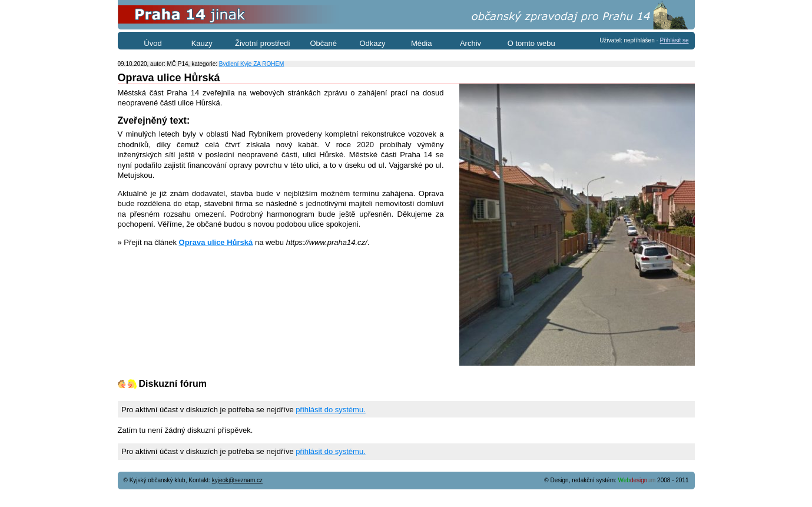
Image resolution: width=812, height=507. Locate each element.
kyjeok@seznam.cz (237, 480)
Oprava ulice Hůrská (216, 242)
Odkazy (372, 43)
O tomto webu (531, 43)
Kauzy (202, 43)
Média (421, 43)
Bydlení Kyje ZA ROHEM (252, 64)
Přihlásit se (675, 40)
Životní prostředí (263, 43)
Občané (323, 43)
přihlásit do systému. (331, 410)
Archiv (470, 43)
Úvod (153, 43)
